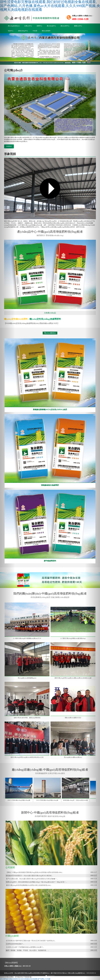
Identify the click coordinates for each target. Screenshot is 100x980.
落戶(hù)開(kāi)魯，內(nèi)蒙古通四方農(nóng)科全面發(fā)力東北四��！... (32, 879)
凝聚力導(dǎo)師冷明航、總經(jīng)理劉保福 (27, 718)
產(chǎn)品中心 (51, 26)
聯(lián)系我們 (46, 31)
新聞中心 (39, 26)
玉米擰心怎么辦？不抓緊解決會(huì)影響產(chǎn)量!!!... (25, 947)
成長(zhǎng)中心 (23, 31)
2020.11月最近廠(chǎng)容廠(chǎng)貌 (21, 800)
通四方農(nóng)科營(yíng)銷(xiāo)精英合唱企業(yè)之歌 (27, 757)
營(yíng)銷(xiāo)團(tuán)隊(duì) (73, 757)
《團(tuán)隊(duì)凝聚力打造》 (73, 718)
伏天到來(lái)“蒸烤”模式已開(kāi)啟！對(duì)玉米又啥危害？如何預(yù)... (31, 941)
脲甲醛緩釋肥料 (50, 561)
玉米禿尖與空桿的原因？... (15, 944)
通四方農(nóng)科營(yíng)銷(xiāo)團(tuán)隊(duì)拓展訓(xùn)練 (73, 678)
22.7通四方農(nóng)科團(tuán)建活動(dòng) (73, 638)
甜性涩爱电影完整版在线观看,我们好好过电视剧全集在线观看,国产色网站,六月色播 (25, 979)
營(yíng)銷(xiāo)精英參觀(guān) (27, 678)
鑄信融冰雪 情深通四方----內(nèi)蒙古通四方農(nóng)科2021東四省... (29, 876)
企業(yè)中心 (28, 26)
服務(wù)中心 (78, 26)
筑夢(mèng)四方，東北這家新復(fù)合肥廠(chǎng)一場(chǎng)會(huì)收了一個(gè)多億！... (36, 882)
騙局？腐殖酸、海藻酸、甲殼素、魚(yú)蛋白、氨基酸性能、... (27, 950)
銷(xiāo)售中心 (65, 26)
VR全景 (35, 31)
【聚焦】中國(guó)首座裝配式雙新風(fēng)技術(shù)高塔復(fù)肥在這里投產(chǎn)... (35, 872)
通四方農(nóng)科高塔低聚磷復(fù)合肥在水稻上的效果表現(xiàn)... (29, 885)
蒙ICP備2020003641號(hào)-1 (59, 973)
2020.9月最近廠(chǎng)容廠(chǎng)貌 (49, 800)
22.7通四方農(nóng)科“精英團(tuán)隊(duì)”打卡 (27, 638)
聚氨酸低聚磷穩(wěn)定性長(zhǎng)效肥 (50, 410)
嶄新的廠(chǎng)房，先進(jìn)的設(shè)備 (77, 800)
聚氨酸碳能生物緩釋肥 (50, 485)
